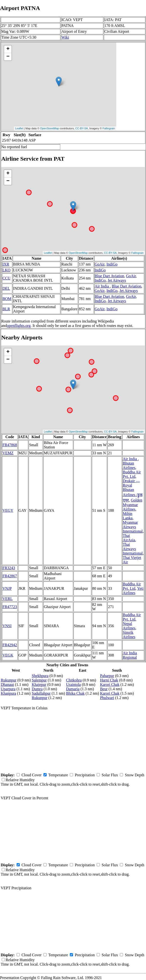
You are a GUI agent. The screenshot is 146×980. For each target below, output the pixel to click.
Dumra (37, 689)
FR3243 (9, 568)
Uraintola (73, 685)
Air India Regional (130, 655)
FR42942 (10, 645)
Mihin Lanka (128, 516)
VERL (8, 599)
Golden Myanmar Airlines (133, 505)
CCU (6, 278)
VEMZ (8, 453)
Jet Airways (117, 280)
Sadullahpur (41, 693)
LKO (6, 270)
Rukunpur (9, 680)
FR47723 (10, 607)
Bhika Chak (75, 693)
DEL (6, 288)
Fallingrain (109, 128)
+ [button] (8, 49)
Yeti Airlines (133, 591)
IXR (6, 264)
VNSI (7, 626)
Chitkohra (74, 680)
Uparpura (8, 689)
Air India (102, 286)
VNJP (7, 588)
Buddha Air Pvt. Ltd (132, 474)
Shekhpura (40, 676)
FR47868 (10, 445)
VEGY (8, 510)
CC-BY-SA (82, 128)
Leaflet (19, 128)
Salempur (39, 680)
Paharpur (107, 676)
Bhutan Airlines (129, 465)
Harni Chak (109, 680)
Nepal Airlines (129, 626)
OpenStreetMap (50, 128)
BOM (7, 299)
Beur (104, 689)
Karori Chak (110, 685)
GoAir (100, 264)
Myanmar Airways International (133, 527)
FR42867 (10, 576)
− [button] (8, 57)
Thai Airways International (133, 549)
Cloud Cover (31, 775)
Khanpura (8, 693)
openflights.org (19, 326)
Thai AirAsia (129, 538)
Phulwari (107, 698)
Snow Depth (135, 775)
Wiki (65, 37)
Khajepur (39, 685)
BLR (6, 309)
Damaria (73, 689)
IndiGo (112, 264)
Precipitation (85, 775)
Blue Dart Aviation (109, 276)
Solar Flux (110, 775)
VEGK (8, 655)
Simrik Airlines (129, 635)
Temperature (58, 775)
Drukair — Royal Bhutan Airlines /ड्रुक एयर (133, 490)
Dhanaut (7, 685)
